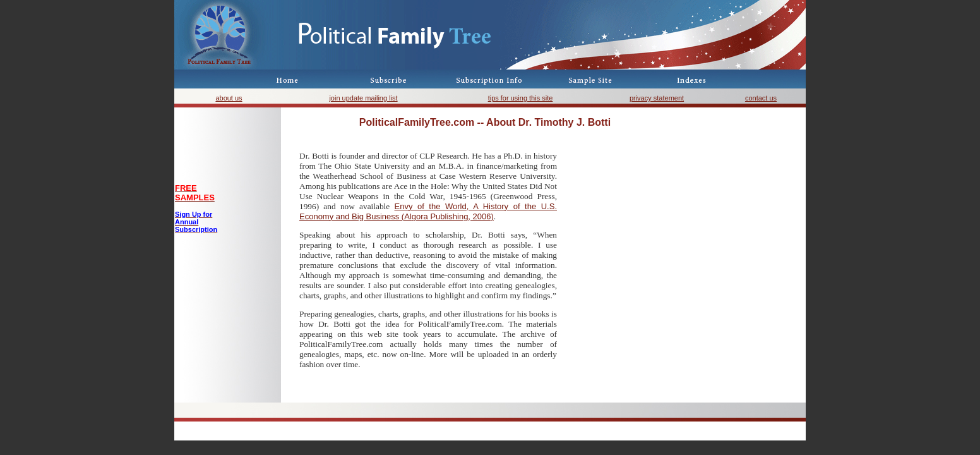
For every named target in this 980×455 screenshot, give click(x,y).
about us (229, 98)
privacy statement (657, 98)
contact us (761, 98)
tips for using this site (521, 98)
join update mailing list (363, 98)
